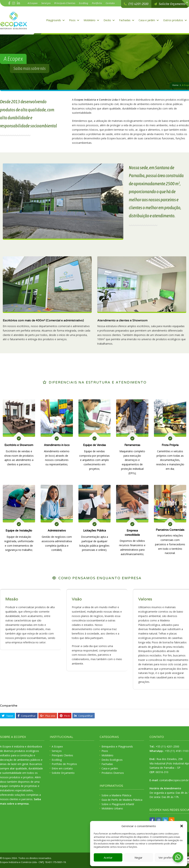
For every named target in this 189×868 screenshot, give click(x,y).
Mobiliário (91, 20)
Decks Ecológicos (112, 760)
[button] (182, 826)
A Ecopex (33, 3)
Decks (109, 20)
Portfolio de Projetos (64, 764)
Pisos (74, 20)
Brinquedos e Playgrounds (117, 746)
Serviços (46, 3)
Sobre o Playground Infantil (118, 804)
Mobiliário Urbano (112, 808)
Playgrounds (55, 20)
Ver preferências (169, 857)
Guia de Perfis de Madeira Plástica (122, 800)
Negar (139, 857)
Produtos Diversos (113, 773)
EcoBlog (84, 3)
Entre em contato (62, 768)
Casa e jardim (149, 20)
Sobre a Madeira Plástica (116, 795)
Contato (110, 3)
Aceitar (108, 857)
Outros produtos (175, 20)
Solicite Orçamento (63, 773)
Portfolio (97, 3)
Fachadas (127, 20)
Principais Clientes (65, 3)
